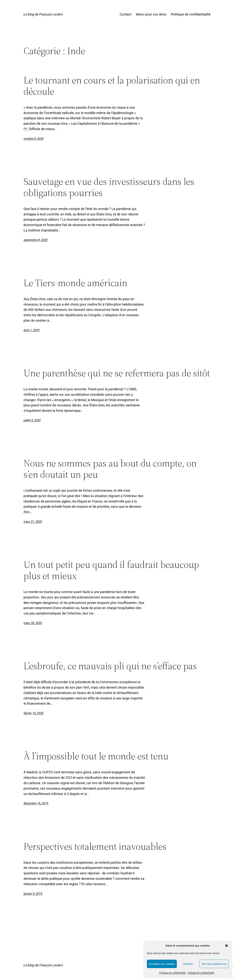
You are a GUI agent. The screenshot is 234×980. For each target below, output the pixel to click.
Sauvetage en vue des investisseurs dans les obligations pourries (109, 187)
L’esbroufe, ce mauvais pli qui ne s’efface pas (110, 666)
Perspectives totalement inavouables (95, 846)
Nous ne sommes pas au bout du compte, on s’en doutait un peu (110, 469)
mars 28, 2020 (33, 623)
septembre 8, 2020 (36, 240)
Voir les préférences (214, 964)
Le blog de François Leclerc (43, 14)
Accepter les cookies (162, 964)
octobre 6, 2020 (34, 139)
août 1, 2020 (31, 330)
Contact (126, 14)
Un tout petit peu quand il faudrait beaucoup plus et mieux (111, 570)
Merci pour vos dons (151, 14)
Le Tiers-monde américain (75, 283)
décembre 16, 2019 (36, 803)
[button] (227, 946)
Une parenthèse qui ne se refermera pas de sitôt (117, 373)
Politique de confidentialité (173, 973)
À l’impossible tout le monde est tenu (96, 756)
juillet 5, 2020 (32, 420)
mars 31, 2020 (33, 522)
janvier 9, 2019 (33, 894)
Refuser (188, 964)
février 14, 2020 (34, 713)
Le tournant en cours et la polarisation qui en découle (112, 86)
